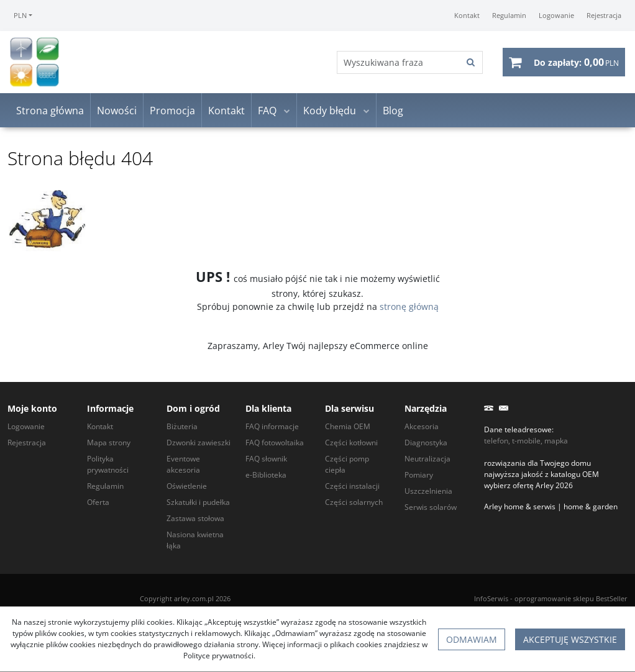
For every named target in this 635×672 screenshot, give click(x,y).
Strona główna (50, 111)
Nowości (117, 111)
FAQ (267, 111)
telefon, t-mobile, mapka (526, 441)
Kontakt (226, 111)
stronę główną (409, 306)
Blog (393, 111)
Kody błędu (330, 111)
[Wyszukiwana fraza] (399, 62)
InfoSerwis (491, 598)
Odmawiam (472, 639)
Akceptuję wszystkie (570, 639)
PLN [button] (20, 15)
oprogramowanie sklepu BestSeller (571, 598)
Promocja (172, 111)
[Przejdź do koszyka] (576, 62)
